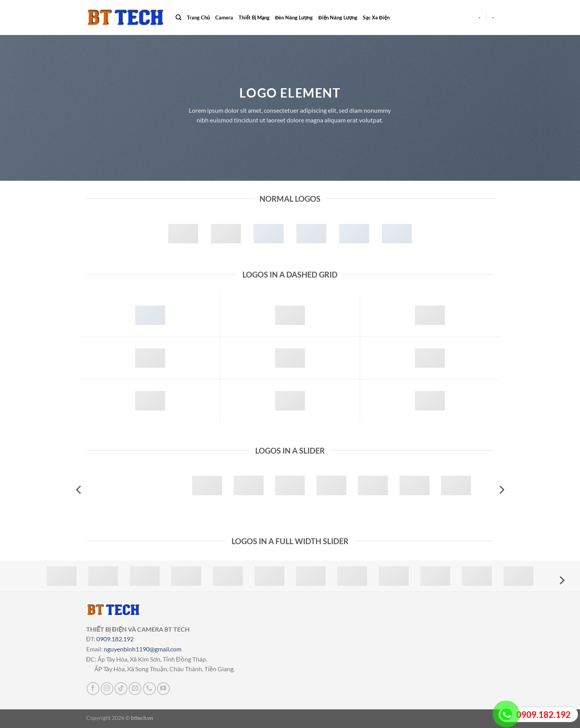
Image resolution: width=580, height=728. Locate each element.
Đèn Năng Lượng (294, 17)
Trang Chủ (198, 17)
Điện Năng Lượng (338, 17)
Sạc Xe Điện (376, 17)
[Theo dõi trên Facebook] (93, 689)
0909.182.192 (115, 639)
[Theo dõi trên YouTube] (163, 689)
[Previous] (79, 490)
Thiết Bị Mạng (254, 17)
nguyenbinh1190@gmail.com (143, 649)
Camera (224, 17)
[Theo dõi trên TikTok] (121, 689)
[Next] (501, 490)
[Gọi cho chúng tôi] (149, 689)
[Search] (179, 17)
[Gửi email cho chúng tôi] (135, 689)
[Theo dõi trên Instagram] (107, 689)
